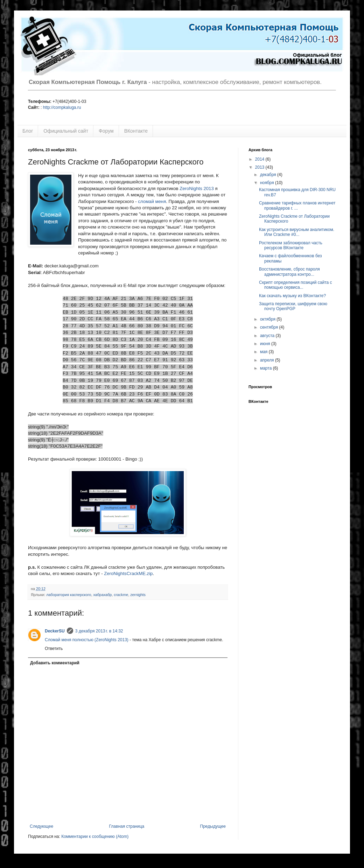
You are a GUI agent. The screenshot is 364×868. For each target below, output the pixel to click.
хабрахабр (102, 595)
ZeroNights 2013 (197, 188)
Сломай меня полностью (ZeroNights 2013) (87, 640)
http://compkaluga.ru (62, 107)
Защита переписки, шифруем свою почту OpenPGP (293, 306)
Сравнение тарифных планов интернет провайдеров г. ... (297, 205)
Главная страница (127, 826)
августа (268, 336)
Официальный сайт (66, 131)
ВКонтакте (136, 131)
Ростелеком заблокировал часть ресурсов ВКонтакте (291, 245)
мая (264, 352)
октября (268, 319)
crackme (121, 595)
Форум (106, 131)
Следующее (41, 826)
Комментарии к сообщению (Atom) (95, 836)
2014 (260, 159)
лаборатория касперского (69, 595)
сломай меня (152, 201)
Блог (28, 131)
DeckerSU (55, 631)
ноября (268, 183)
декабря (269, 175)
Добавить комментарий (55, 663)
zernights (138, 595)
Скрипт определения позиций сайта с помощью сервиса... (296, 285)
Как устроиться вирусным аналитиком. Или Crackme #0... (297, 232)
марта (267, 368)
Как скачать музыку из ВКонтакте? (292, 296)
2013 (260, 167)
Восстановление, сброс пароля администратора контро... (289, 272)
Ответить (54, 649)
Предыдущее (213, 826)
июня (266, 344)
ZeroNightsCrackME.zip (128, 573)
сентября (270, 327)
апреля (268, 360)
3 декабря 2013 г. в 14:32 (99, 631)
